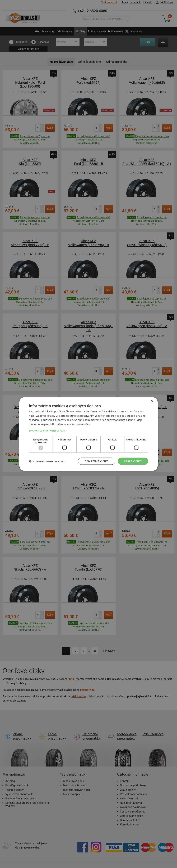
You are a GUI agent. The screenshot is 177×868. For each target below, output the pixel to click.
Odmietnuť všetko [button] (94, 461)
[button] (88, 430)
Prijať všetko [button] (132, 461)
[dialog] (88, 434)
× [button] (152, 401)
